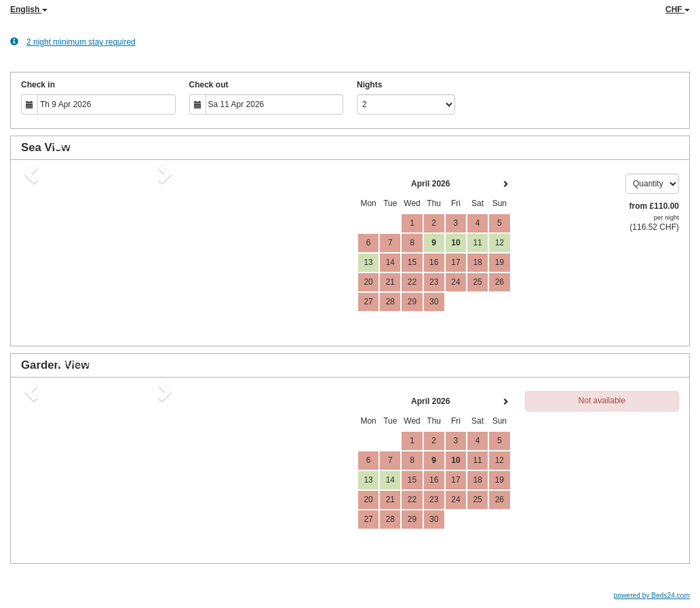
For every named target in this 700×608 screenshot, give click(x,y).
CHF (678, 9)
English (29, 9)
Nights (369, 85)
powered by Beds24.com (652, 595)
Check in (38, 85)
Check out (209, 85)
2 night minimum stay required (73, 42)
